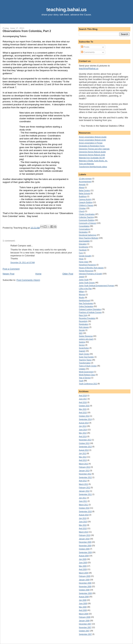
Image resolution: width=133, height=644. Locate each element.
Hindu (81, 259)
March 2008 (84, 614)
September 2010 (85, 512)
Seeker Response (86, 336)
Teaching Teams (85, 360)
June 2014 (83, 430)
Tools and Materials (86, 164)
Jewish (82, 277)
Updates (82, 369)
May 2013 (83, 457)
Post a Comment (11, 269)
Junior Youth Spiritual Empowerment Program (97, 286)
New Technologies (86, 303)
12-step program (85, 179)
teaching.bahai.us (67, 10)
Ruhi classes (84, 327)
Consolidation (84, 226)
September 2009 (85, 552)
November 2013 (85, 440)
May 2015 (83, 409)
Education (83, 244)
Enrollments (84, 247)
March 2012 (84, 484)
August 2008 (84, 597)
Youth (81, 381)
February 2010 (85, 535)
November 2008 (85, 587)
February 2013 (85, 467)
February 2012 (85, 488)
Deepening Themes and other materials (94, 149)
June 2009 (83, 563)
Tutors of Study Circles (88, 366)
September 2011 (85, 494)
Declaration (83, 232)
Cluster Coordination (87, 214)
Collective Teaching (86, 217)
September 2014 (85, 419)
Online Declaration (86, 306)
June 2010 (83, 522)
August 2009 (84, 556)
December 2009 (85, 542)
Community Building (87, 220)
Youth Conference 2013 (88, 384)
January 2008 (84, 621)
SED (81, 333)
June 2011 (83, 501)
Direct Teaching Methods (88, 238)
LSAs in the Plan (85, 289)
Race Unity (83, 315)
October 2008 (84, 590)
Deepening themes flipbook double (92, 152)
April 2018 (83, 396)
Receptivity (83, 321)
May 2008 (83, 607)
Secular (82, 330)
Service (82, 345)
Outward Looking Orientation (90, 309)
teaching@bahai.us (89, 68)
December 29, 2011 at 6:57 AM (23, 263)
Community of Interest (87, 223)
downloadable (84, 241)
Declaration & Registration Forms (92, 146)
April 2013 (83, 460)
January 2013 (84, 471)
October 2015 (84, 406)
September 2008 (85, 593)
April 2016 (83, 402)
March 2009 (84, 573)
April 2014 (83, 437)
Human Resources (86, 271)
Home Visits (84, 262)
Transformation (85, 363)
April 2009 (83, 569)
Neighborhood (84, 300)
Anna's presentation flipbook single (92, 140)
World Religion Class (87, 375)
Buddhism (83, 196)
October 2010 (84, 508)
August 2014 (84, 423)
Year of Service (85, 378)
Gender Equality (85, 256)
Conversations (84, 229)
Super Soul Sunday (86, 357)
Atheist (82, 188)
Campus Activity (85, 199)
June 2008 (83, 604)
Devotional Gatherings (88, 235)
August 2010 (84, 515)
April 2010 (83, 529)
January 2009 (84, 580)
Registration (84, 324)
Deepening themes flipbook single (92, 155)
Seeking (82, 342)
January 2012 (84, 491)
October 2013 (84, 443)
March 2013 (84, 464)
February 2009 (85, 576)
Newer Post (8, 274)
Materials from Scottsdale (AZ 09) (92, 158)
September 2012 (85, 477)
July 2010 (83, 518)
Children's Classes (86, 205)
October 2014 (84, 416)
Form (81, 253)
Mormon (82, 295)
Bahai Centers (84, 191)
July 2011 (83, 498)
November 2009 (85, 546)
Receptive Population (87, 318)
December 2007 (85, 624)
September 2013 (85, 447)
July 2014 (83, 426)
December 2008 (85, 583)
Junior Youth (84, 280)
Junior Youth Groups (87, 283)
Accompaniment (85, 182)
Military (82, 292)
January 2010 (84, 539)
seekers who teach (86, 339)
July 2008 (83, 600)
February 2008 (85, 617)
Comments (88, 52)
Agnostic (82, 185)
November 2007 (85, 627)
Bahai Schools (84, 193)
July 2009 (83, 559)
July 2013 (83, 453)
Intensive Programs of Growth (90, 274)
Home (38, 274)
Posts (85, 47)
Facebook (83, 250)
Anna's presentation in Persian (91, 143)
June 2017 (83, 399)
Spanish (82, 351)
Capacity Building (86, 202)
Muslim (82, 298)
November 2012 (85, 474)
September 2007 (85, 634)
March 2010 (84, 532)
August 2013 (84, 450)
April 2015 (83, 413)
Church (82, 211)
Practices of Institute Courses (90, 312)
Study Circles (84, 354)
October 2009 (84, 549)
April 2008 (83, 610)
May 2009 (83, 566)
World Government (86, 372)
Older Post (68, 274)
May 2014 (83, 433)
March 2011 (84, 505)
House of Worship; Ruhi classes (91, 268)
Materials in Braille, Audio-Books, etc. (93, 161)
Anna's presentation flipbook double (93, 137)
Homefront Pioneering (87, 265)
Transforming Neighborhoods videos (93, 167)
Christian (82, 208)
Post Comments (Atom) (28, 280)
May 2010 (83, 525)
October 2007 (84, 631)
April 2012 (83, 481)
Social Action (84, 348)
